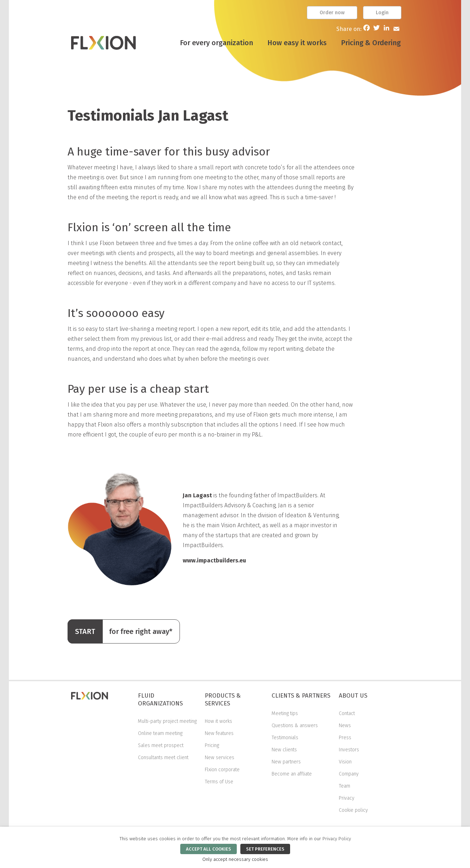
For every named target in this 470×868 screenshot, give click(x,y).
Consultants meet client (163, 758)
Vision (345, 762)
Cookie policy (353, 810)
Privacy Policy (337, 839)
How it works (218, 721)
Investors (349, 750)
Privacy (347, 798)
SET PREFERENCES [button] (265, 849)
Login (382, 13)
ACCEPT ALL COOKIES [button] (209, 849)
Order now (332, 13)
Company (349, 774)
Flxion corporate (222, 770)
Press (345, 738)
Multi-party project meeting (167, 721)
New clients (284, 750)
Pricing (212, 745)
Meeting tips (285, 713)
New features (219, 733)
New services (220, 758)
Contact (347, 713)
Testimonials (285, 738)
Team (345, 786)
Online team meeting (160, 733)
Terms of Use (219, 782)
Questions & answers (295, 726)
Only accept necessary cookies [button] (235, 859)
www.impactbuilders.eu (214, 560)
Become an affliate (292, 774)
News (345, 726)
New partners (286, 762)
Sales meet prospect (161, 745)
